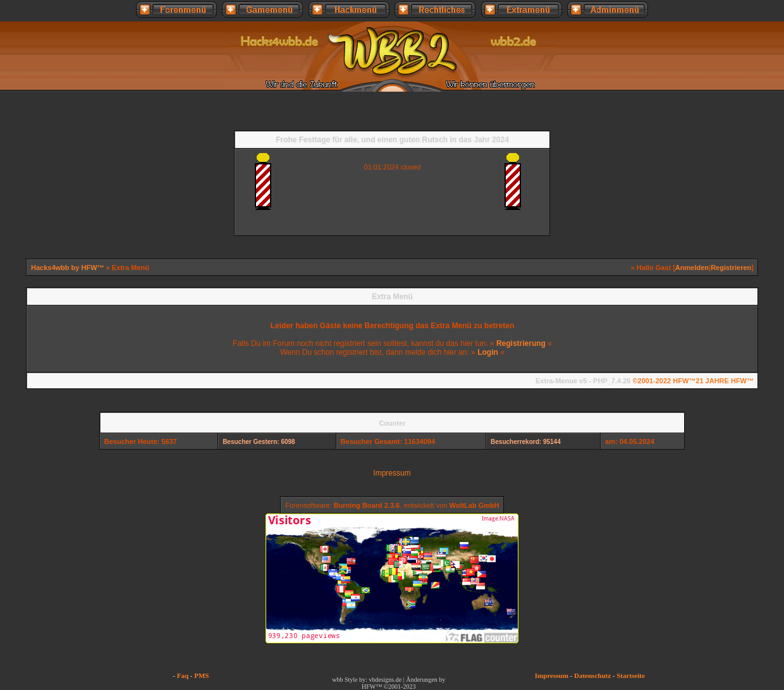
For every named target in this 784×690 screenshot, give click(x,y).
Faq (183, 675)
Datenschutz (592, 675)
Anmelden (692, 268)
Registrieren (731, 268)
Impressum (392, 473)
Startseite (631, 675)
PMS (201, 675)
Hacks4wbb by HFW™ (69, 268)
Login (488, 352)
